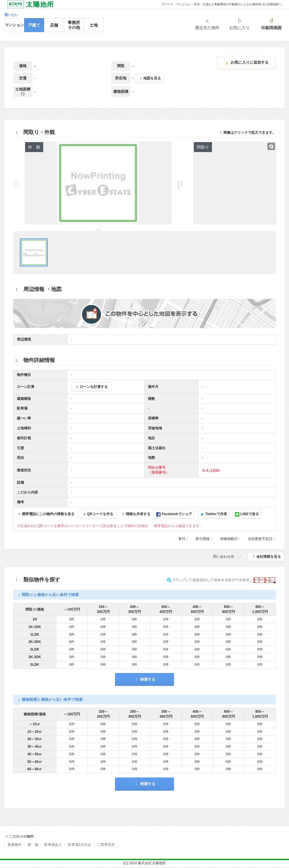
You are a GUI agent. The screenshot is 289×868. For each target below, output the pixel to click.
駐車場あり (53, 845)
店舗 (54, 25)
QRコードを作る (98, 514)
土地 (94, 25)
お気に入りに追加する (246, 62)
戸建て (34, 25)
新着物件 (15, 845)
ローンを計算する (91, 387)
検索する (144, 679)
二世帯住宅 (106, 845)
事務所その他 (74, 25)
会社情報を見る (266, 557)
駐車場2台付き (80, 845)
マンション (14, 25)
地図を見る (150, 78)
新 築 (33, 845)
